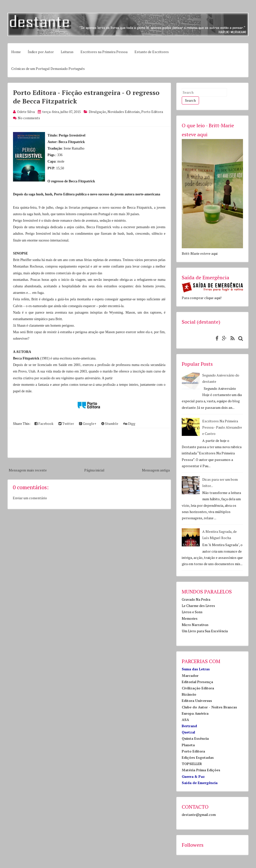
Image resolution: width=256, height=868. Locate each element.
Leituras (67, 52)
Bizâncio (189, 694)
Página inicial (94, 470)
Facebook (44, 423)
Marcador (190, 675)
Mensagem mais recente (28, 470)
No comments (29, 118)
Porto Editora (152, 112)
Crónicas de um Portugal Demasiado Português (48, 69)
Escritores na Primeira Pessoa (104, 52)
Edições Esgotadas (198, 757)
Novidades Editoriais (124, 112)
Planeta (188, 745)
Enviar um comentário (30, 498)
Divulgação (97, 112)
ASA (185, 720)
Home (16, 52)
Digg (129, 423)
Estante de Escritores (152, 52)
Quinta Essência (195, 738)
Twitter (66, 423)
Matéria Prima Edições (201, 770)
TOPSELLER (192, 764)
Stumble (110, 423)
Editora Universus (197, 701)
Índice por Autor (41, 52)
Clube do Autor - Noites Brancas (209, 707)
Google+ (88, 423)
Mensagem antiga (156, 470)
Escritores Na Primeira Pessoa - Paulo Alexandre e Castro (222, 427)
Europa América (195, 713)
